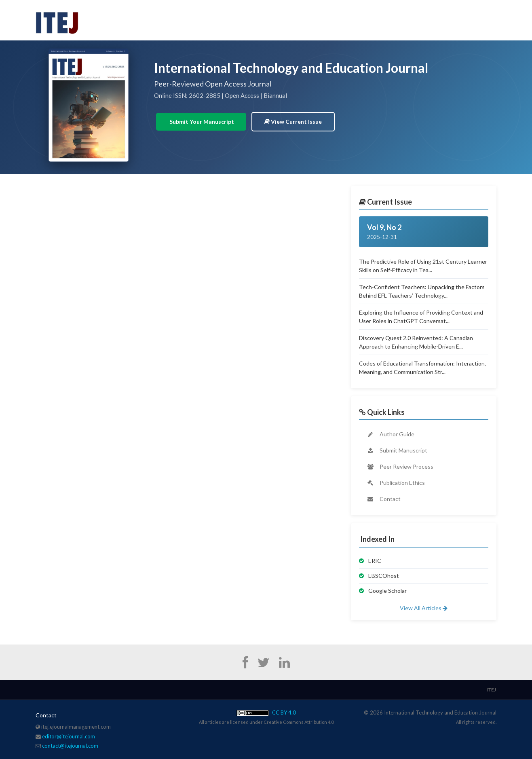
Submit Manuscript (397, 450)
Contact (383, 499)
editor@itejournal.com (69, 736)
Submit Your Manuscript (201, 122)
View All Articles (424, 608)
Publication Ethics (396, 483)
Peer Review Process (400, 466)
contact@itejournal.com (70, 746)
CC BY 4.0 (266, 712)
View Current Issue (293, 122)
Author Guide (390, 434)
